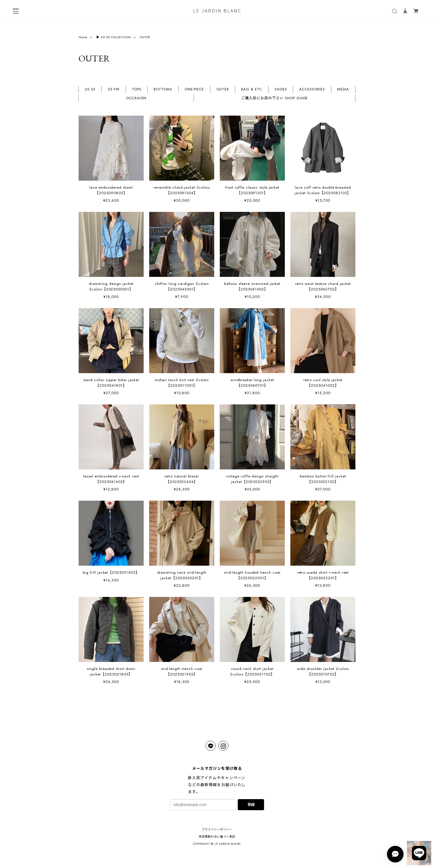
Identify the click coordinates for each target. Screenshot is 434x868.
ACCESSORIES (312, 89)
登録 (251, 805)
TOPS (137, 89)
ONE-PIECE (194, 89)
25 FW (114, 89)
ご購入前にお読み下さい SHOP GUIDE (274, 98)
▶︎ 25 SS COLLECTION (114, 37)
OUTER (223, 89)
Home (83, 37)
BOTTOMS (163, 89)
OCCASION (136, 98)
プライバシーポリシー (217, 829)
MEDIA (343, 89)
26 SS (90, 89)
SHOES (281, 89)
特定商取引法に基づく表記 (217, 837)
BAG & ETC (252, 89)
